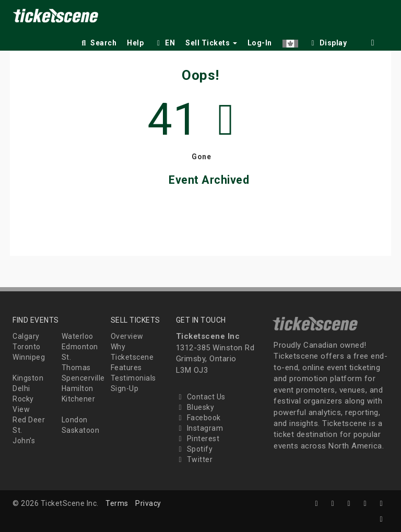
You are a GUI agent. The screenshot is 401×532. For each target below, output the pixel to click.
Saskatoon (81, 430)
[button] (290, 41)
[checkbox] (328, 41)
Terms (117, 503)
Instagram (200, 428)
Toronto (27, 347)
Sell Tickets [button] (211, 43)
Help (135, 43)
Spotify (194, 449)
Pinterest (198, 439)
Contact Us (201, 397)
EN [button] (164, 43)
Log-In (260, 43)
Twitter (194, 459)
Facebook (198, 418)
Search (98, 43)
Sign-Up (125, 388)
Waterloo (78, 336)
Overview (127, 336)
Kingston (28, 378)
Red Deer (29, 420)
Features (126, 368)
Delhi (21, 388)
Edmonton (80, 347)
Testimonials (133, 378)
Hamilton (78, 388)
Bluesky (195, 407)
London (75, 420)
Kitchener (79, 399)
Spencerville (83, 378)
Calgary (26, 336)
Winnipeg (29, 357)
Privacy (148, 503)
